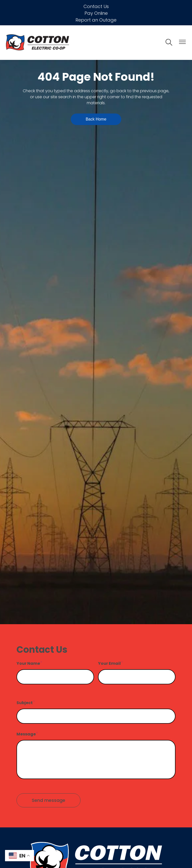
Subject (25, 703)
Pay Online (96, 13)
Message (26, 734)
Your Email (109, 663)
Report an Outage (96, 20)
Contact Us (96, 6)
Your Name (28, 663)
